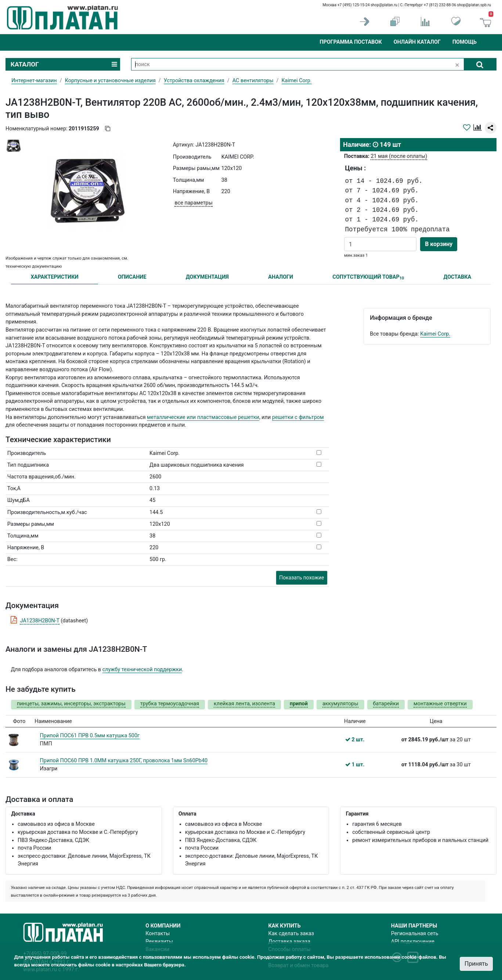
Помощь (465, 42)
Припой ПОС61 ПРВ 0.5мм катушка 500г (90, 736)
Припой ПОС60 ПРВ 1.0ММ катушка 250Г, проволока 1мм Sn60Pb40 (124, 761)
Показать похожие (301, 578)
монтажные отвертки (440, 704)
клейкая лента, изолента (244, 704)
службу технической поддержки (142, 670)
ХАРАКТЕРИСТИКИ (55, 277)
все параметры (193, 203)
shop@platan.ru (384, 5)
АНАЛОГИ (281, 277)
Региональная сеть (415, 934)
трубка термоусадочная (170, 704)
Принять (476, 964)
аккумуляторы (340, 704)
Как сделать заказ (291, 934)
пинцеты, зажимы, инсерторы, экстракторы (71, 704)
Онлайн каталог (417, 42)
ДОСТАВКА (458, 277)
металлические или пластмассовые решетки (203, 417)
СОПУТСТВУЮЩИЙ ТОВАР (369, 277)
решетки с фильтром (298, 417)
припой (299, 704)
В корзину (439, 244)
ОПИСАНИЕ (132, 277)
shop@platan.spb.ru (474, 5)
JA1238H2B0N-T (39, 621)
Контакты (158, 934)
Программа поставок (351, 42)
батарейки (386, 704)
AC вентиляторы (253, 81)
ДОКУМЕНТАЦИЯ (207, 277)
